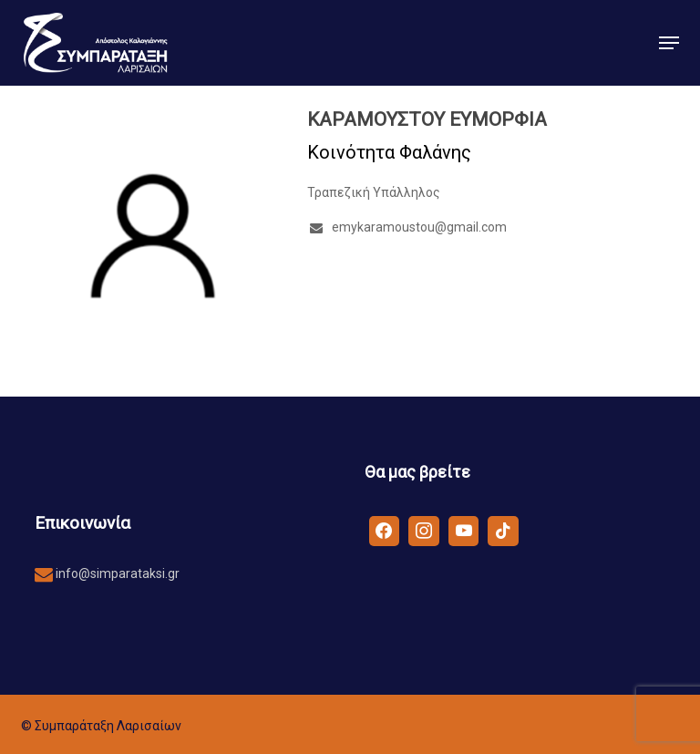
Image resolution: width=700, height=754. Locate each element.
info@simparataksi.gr (116, 573)
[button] (669, 43)
